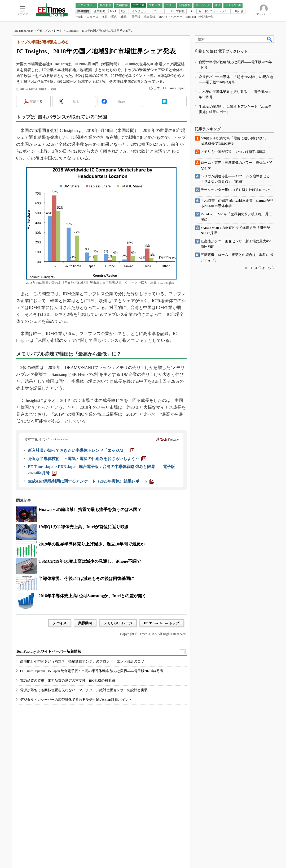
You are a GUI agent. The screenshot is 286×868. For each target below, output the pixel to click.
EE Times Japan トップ (162, 623)
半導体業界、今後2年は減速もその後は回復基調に (86, 579)
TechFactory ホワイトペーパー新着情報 (49, 652)
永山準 (155, 88)
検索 (270, 39)
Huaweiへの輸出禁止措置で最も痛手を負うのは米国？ (90, 510)
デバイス (60, 623)
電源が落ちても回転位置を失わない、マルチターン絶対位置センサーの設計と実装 (84, 690)
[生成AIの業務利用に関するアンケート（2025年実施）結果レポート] (91, 481)
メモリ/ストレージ (118, 623)
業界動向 (85, 623)
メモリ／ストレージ (49, 31)
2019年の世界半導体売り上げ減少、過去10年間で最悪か (92, 544)
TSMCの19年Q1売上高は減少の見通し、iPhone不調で (90, 561)
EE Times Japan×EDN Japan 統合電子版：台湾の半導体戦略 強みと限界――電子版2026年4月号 (92, 671)
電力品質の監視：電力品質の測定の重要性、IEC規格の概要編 (68, 680)
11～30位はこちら (262, 268)
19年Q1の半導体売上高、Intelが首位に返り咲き (84, 527)
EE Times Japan (24, 31)
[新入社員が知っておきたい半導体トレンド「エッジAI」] (81, 450)
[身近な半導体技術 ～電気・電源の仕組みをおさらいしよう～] (87, 459)
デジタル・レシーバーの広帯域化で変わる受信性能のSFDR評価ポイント (76, 700)
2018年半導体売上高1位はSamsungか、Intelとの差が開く (93, 596)
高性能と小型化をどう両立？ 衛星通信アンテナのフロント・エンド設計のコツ (82, 661)
